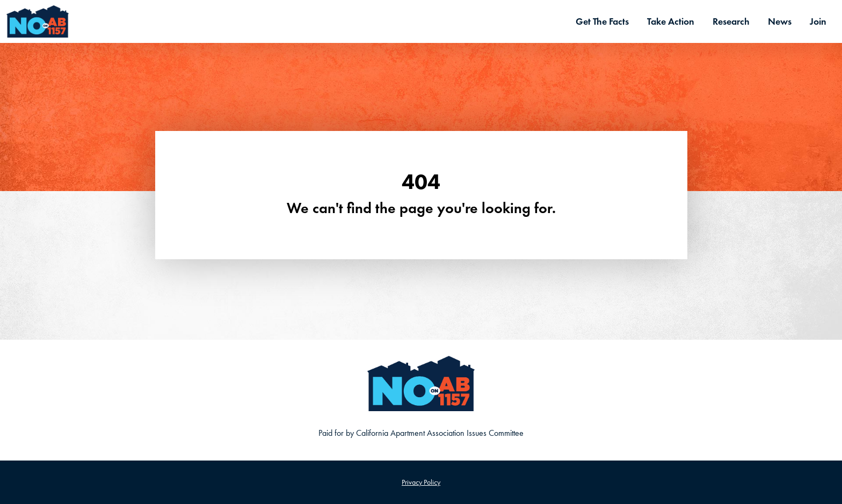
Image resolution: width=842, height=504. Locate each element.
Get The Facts (602, 21)
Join (818, 21)
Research (731, 21)
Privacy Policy (421, 482)
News (780, 21)
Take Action (671, 21)
